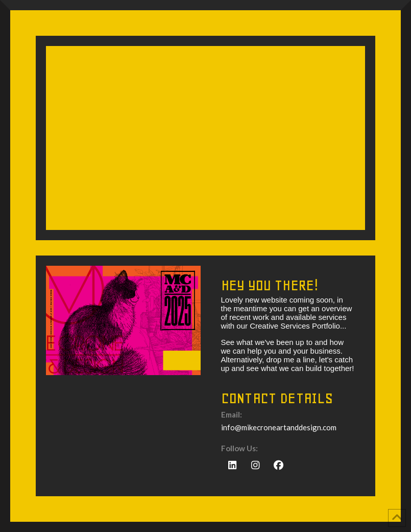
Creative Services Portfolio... (298, 326)
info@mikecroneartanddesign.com (279, 427)
